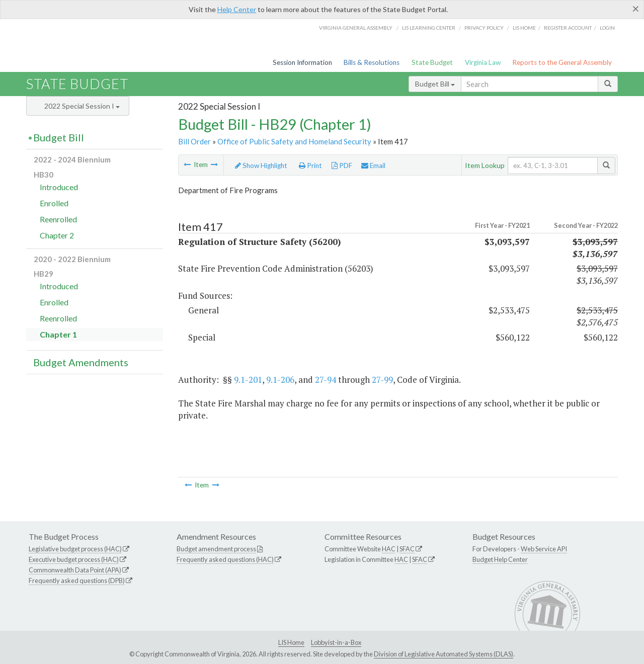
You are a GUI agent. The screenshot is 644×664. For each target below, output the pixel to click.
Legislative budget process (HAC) (75, 549)
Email (373, 165)
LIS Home (291, 642)
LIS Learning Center (429, 28)
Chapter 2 (57, 235)
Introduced (59, 187)
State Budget (432, 62)
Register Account (568, 28)
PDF (342, 165)
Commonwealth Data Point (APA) (75, 570)
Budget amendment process (216, 549)
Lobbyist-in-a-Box (336, 642)
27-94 (326, 380)
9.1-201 (248, 380)
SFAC (407, 549)
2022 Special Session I (82, 106)
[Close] (636, 9)
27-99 (382, 380)
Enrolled (54, 203)
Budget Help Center (500, 559)
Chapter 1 (58, 334)
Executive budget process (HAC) (74, 559)
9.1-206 (280, 380)
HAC (389, 549)
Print (310, 165)
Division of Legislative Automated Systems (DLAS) (444, 654)
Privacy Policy (484, 28)
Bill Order (194, 141)
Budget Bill (435, 84)
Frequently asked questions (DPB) (77, 580)
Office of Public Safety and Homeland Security (294, 141)
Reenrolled (58, 219)
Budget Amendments (81, 362)
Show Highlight (261, 165)
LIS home (524, 28)
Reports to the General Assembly (562, 62)
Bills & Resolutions (372, 62)
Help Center (237, 9)
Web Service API (544, 549)
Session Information (302, 62)
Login (607, 28)
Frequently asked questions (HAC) (225, 559)
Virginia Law (483, 62)
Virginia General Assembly (356, 28)
